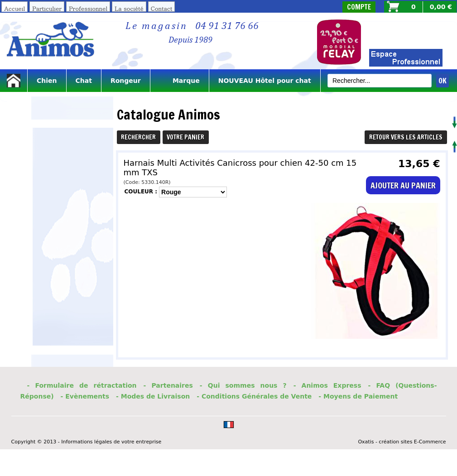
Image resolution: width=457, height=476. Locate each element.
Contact (162, 8)
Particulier (47, 8)
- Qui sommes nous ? (243, 385)
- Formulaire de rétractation (82, 385)
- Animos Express (327, 385)
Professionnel (88, 8)
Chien (47, 81)
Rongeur (126, 81)
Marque (180, 81)
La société (129, 8)
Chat (84, 81)
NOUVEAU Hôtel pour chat (265, 81)
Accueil (14, 8)
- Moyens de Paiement (358, 396)
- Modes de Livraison (153, 396)
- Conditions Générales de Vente (254, 396)
